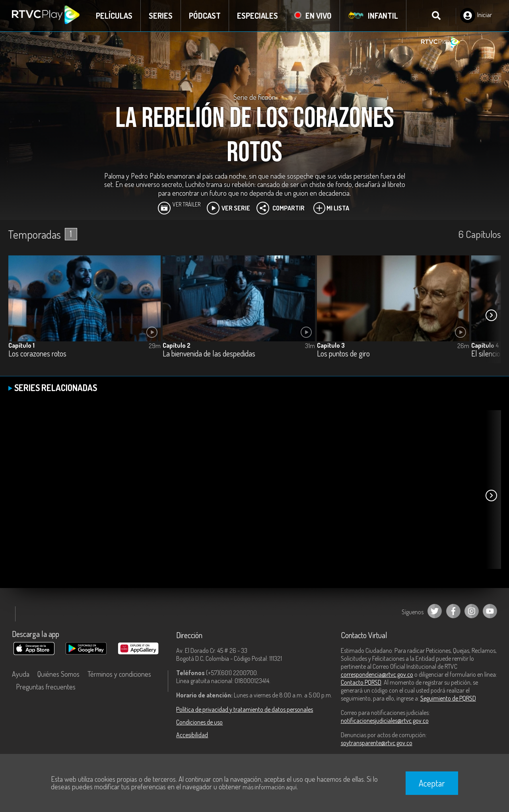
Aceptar (432, 783)
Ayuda (21, 674)
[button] (491, 315)
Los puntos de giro (343, 354)
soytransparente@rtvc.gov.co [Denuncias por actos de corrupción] (377, 743)
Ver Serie (228, 208)
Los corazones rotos (37, 354)
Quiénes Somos (58, 674)
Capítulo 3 (331, 345)
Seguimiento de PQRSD (448, 698)
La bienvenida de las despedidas (209, 354)
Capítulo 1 (21, 345)
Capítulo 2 (177, 345)
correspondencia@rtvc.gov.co (377, 674)
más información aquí (270, 787)
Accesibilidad (192, 735)
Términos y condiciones (119, 674)
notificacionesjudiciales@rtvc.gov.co (385, 720)
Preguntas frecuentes (46, 687)
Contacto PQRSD (361, 682)
